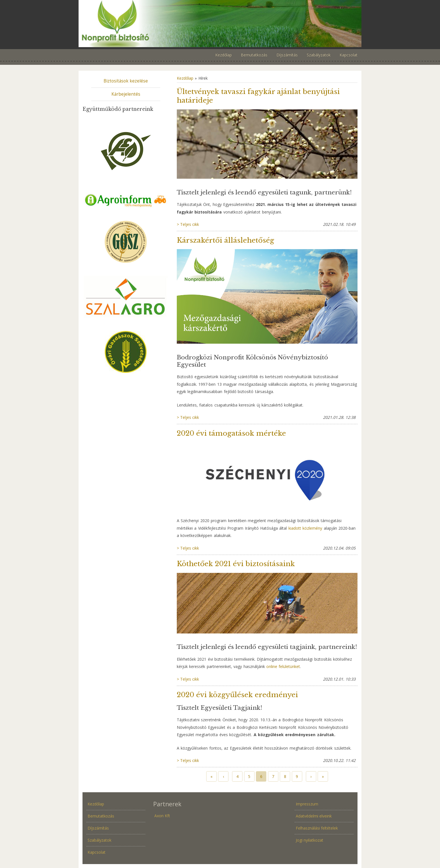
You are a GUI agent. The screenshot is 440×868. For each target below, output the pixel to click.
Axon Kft (162, 816)
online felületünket (283, 666)
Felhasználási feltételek (317, 828)
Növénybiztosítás (220, 24)
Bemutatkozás (101, 816)
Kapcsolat (97, 852)
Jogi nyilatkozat (310, 840)
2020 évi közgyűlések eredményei (237, 695)
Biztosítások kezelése (126, 81)
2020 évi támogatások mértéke (231, 433)
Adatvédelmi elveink (314, 816)
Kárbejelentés (126, 94)
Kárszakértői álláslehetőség (225, 240)
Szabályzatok (99, 840)
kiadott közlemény (306, 528)
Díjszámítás (98, 828)
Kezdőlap (185, 78)
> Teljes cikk (188, 224)
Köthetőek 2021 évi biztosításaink (236, 564)
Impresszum (307, 804)
